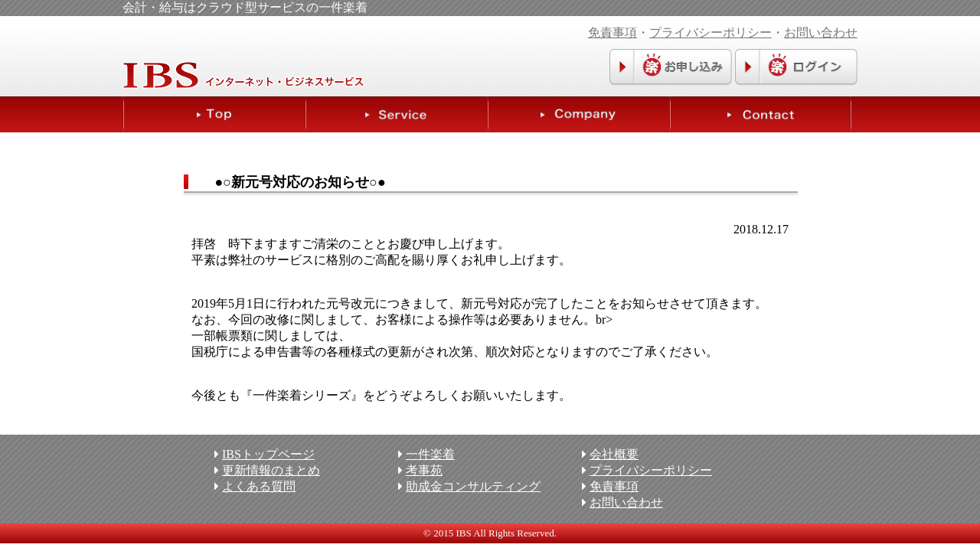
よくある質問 (259, 486)
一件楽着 (430, 454)
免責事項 (612, 33)
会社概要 (614, 454)
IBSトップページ (268, 454)
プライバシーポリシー (710, 33)
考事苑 (424, 470)
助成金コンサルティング (473, 486)
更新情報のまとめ (271, 470)
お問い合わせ (821, 33)
